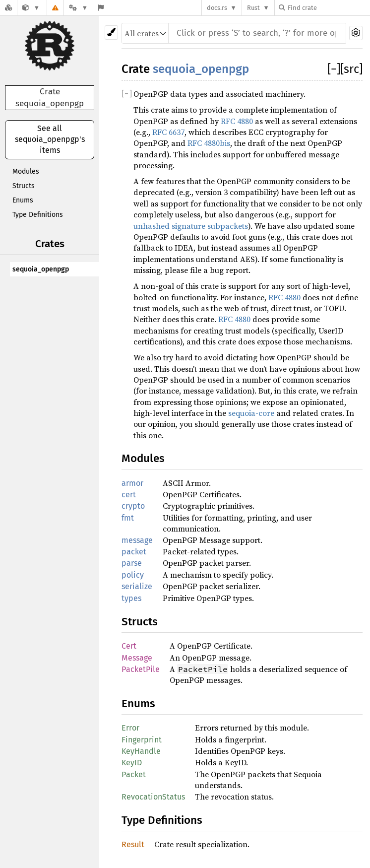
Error (130, 728)
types (131, 598)
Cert (129, 646)
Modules (26, 171)
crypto (133, 506)
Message (137, 658)
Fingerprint (142, 740)
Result (133, 844)
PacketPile (141, 669)
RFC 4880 (237, 121)
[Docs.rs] (8, 8)
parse (132, 563)
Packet (134, 774)
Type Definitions (38, 215)
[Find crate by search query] (328, 8)
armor (132, 483)
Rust (253, 8)
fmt (128, 518)
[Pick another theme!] (111, 33)
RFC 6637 (168, 132)
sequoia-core (251, 413)
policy (133, 575)
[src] (351, 69)
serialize (137, 586)
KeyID (132, 763)
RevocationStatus (153, 797)
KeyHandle (141, 751)
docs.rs (217, 8)
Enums (23, 200)
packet (134, 552)
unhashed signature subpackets (191, 226)
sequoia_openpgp (41, 269)
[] (334, 69)
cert (129, 495)
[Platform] (78, 8)
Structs (24, 186)
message (137, 540)
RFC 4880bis (209, 143)
